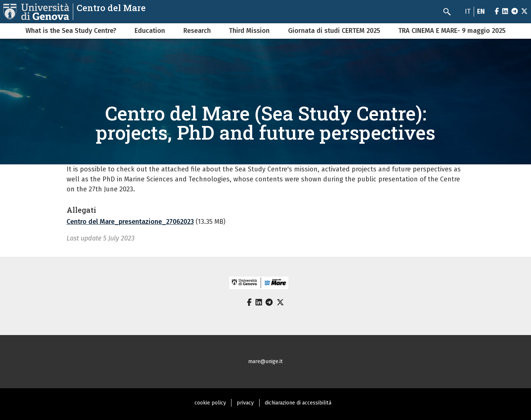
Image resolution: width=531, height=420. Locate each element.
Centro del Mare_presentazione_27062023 (130, 222)
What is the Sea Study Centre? (71, 31)
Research (197, 31)
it (468, 11)
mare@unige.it (265, 361)
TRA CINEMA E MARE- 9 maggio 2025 (452, 31)
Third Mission (249, 31)
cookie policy (210, 403)
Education (150, 31)
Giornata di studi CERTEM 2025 (334, 31)
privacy (245, 403)
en (481, 11)
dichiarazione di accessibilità (298, 403)
